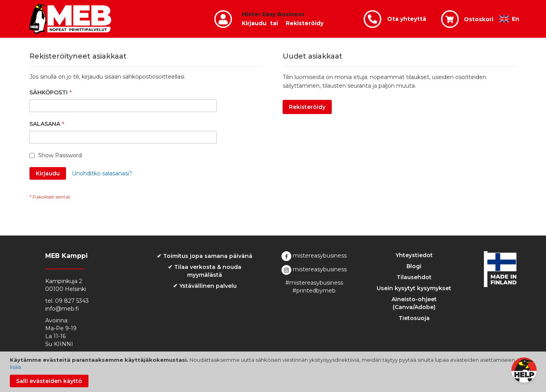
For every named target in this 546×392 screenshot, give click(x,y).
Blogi (414, 266)
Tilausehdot (414, 277)
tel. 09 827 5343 (67, 301)
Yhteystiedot (414, 255)
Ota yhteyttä (407, 19)
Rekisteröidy (305, 23)
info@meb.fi (62, 309)
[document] (274, 372)
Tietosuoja (414, 318)
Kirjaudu (254, 23)
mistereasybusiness (314, 256)
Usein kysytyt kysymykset (414, 288)
